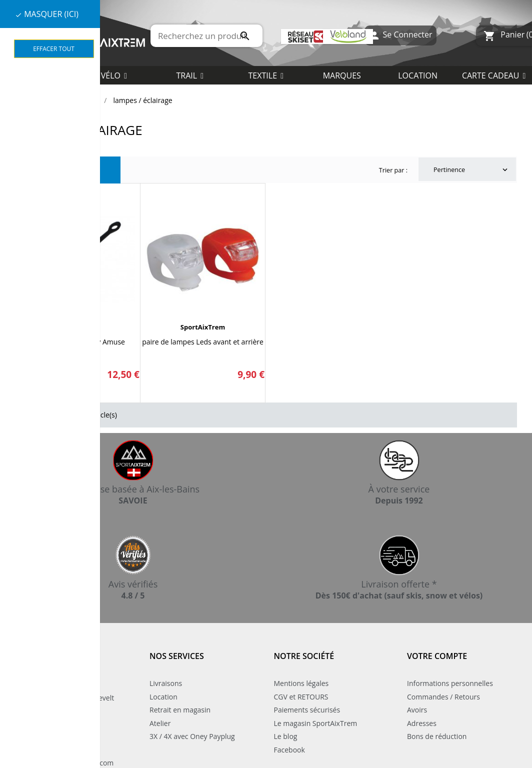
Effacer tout (54, 49)
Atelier (160, 723)
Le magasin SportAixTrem (316, 723)
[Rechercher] (206, 36)
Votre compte (437, 656)
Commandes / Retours (443, 697)
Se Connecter (400, 36)
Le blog (286, 736)
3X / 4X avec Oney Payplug (192, 736)
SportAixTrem (203, 327)
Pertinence (471, 170)
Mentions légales (301, 683)
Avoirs (417, 710)
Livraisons (166, 683)
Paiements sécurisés (307, 710)
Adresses (422, 723)
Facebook (289, 750)
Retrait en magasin (180, 710)
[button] (266, 75)
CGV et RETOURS (301, 697)
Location (163, 697)
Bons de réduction (437, 736)
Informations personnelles (450, 683)
